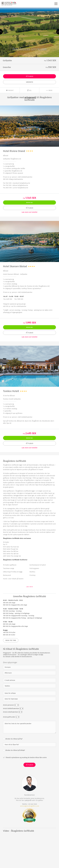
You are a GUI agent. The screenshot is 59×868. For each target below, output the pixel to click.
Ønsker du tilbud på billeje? (15, 750)
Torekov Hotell (11, 391)
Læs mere (29, 587)
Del (29, 90)
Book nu (29, 203)
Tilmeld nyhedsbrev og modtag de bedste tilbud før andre (26, 757)
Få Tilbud (30, 76)
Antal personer (9, 705)
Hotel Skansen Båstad (15, 266)
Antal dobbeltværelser (11, 708)
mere (49, 90)
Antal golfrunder (9, 717)
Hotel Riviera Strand (14, 151)
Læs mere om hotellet (29, 212)
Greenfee (30, 82)
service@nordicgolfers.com (30, 806)
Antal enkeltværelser (11, 712)
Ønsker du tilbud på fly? (14, 739)
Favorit (10, 90)
